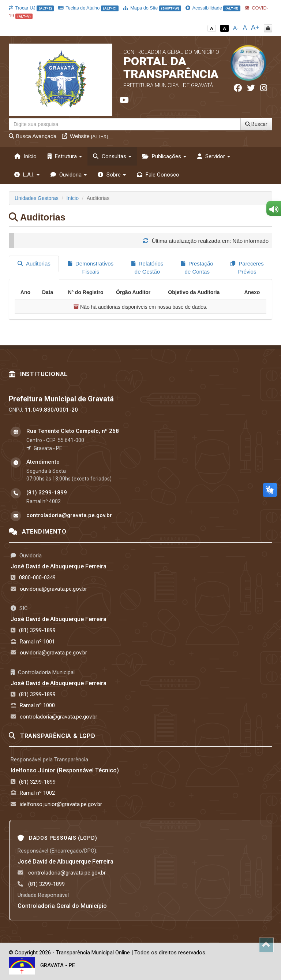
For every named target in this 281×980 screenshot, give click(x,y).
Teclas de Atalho (88, 8)
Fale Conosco (158, 175)
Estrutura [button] (65, 156)
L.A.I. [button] (27, 175)
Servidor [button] (214, 156)
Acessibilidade (213, 8)
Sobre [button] (112, 175)
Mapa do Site (152, 8)
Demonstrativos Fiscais (91, 267)
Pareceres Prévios (247, 267)
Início (25, 156)
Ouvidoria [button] (69, 175)
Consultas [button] (112, 156)
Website (85, 136)
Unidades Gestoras (37, 198)
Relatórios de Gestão (147, 267)
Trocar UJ (31, 8)
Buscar (256, 124)
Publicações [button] (164, 156)
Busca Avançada (33, 136)
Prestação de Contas (197, 267)
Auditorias (34, 263)
